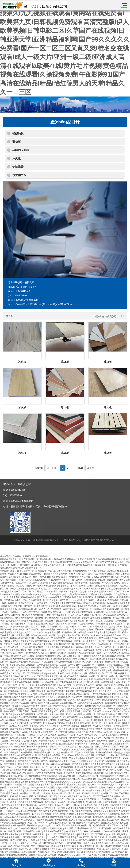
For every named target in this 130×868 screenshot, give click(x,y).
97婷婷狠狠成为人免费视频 (64, 638)
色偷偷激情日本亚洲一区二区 (85, 723)
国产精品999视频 (18, 758)
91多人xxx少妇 (70, 656)
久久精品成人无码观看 (83, 750)
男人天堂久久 (45, 589)
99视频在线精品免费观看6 (66, 744)
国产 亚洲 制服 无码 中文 (20, 700)
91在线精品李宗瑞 (100, 644)
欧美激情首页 (74, 618)
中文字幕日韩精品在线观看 (88, 773)
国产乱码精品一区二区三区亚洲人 (105, 825)
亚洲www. (112, 706)
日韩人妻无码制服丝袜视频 (66, 662)
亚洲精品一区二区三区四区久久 (42, 735)
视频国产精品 (57, 843)
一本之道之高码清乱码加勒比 (116, 589)
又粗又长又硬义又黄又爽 (67, 688)
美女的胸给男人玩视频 (80, 577)
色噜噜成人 (11, 761)
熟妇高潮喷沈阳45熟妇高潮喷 (55, 630)
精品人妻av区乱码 (53, 802)
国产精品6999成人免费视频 (80, 717)
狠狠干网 (87, 711)
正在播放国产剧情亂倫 (95, 603)
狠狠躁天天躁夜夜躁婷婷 (99, 852)
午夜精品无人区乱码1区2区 (19, 779)
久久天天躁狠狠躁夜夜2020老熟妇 (109, 656)
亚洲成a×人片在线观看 (23, 773)
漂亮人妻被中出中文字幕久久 (65, 846)
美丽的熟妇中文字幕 (43, 644)
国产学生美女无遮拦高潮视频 (49, 773)
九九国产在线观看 (15, 790)
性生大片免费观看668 (28, 586)
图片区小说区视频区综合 (81, 574)
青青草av (78, 659)
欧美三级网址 (66, 592)
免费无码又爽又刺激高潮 (109, 849)
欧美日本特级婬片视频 (90, 744)
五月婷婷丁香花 (22, 785)
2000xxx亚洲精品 (112, 831)
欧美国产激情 (56, 635)
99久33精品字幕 (120, 852)
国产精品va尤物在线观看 (16, 600)
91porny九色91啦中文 (10, 615)
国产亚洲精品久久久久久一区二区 (90, 641)
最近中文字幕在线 (108, 632)
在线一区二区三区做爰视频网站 (62, 834)
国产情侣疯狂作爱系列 (29, 761)
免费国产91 (122, 612)
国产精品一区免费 (32, 606)
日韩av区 (98, 738)
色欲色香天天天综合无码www (111, 615)
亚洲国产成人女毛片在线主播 (115, 823)
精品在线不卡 (59, 612)
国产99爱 (81, 852)
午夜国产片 (14, 574)
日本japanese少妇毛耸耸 (60, 659)
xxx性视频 (100, 624)
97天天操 (89, 814)
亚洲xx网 (19, 843)
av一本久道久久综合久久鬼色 (24, 741)
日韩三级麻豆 (17, 738)
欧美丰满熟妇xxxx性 (112, 785)
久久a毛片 (99, 814)
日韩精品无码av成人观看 (22, 796)
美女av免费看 (54, 755)
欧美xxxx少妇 (83, 720)
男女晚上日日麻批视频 (105, 811)
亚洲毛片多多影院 (72, 635)
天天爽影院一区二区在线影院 (76, 770)
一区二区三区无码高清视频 (33, 673)
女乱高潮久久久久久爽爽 (77, 831)
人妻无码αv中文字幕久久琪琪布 (64, 709)
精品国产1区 (59, 717)
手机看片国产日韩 (24, 770)
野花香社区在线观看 (112, 744)
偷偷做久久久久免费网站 (56, 574)
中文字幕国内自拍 (96, 855)
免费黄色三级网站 (29, 694)
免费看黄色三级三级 (10, 673)
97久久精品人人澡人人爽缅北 (68, 711)
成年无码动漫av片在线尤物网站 (54, 811)
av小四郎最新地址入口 (27, 609)
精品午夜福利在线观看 (104, 574)
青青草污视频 (113, 624)
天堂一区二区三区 (111, 790)
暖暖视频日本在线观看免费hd (14, 840)
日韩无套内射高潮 (84, 767)
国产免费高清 (108, 808)
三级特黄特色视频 (38, 840)
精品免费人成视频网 (27, 852)
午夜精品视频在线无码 (118, 670)
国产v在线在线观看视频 (15, 688)
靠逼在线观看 (107, 682)
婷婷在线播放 (37, 785)
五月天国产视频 (18, 662)
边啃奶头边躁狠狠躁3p (107, 761)
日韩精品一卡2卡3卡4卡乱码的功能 (102, 600)
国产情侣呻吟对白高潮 (22, 624)
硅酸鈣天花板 (21, 150)
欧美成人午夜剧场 (107, 788)
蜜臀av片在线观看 (23, 682)
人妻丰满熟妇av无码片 (115, 732)
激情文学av (56, 656)
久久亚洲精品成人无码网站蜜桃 (105, 609)
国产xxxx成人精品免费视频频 (60, 779)
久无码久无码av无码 (86, 653)
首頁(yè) (39, 468)
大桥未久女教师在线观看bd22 (108, 635)
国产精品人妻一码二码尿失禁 (84, 788)
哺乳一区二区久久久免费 (102, 621)
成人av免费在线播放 (92, 790)
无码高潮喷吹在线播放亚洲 (62, 647)
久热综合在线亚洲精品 (92, 732)
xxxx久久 (112, 709)
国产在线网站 (27, 618)
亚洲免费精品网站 (21, 709)
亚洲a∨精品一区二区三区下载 (20, 685)
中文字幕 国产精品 (13, 831)
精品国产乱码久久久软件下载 (72, 855)
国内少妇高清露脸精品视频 (80, 612)
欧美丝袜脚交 (101, 597)
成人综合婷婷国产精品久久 (37, 790)
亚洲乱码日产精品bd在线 (78, 694)
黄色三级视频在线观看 (19, 846)
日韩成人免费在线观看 (15, 641)
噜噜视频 (8, 785)
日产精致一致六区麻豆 (83, 586)
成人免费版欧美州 (89, 846)
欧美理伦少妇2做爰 (56, 615)
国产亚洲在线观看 (21, 635)
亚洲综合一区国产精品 (31, 723)
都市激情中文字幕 (39, 635)
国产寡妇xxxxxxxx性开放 (50, 597)
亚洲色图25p (39, 779)
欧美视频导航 (46, 717)
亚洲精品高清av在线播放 (38, 817)
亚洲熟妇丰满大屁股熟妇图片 (96, 793)
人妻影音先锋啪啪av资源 (55, 595)
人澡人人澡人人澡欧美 (15, 817)
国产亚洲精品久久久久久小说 (38, 744)
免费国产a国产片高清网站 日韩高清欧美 (57, 852)
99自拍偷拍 (74, 758)
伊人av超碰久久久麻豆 (50, 825)
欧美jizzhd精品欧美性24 (32, 574)
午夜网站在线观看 (102, 726)
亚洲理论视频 (115, 729)
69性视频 (24, 793)
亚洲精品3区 (120, 668)
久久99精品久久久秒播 (50, 586)
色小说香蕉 (69, 773)
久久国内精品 (114, 755)
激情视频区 (88, 597)
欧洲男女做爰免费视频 (21, 729)
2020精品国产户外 (81, 644)
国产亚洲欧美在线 (35, 621)
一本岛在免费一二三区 (46, 603)
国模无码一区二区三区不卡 (14, 583)
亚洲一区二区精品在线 (86, 779)
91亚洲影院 (58, 589)
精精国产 (65, 814)
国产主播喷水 (10, 764)
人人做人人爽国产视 (40, 627)
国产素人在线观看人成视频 (55, 758)
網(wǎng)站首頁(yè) (105, 316)
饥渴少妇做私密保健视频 (30, 764)
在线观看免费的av (68, 703)
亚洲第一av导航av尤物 (38, 656)
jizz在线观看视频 (66, 767)
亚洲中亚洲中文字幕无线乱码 (94, 688)
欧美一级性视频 (22, 627)
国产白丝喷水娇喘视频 (59, 753)
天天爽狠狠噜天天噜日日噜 (44, 720)
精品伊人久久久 (103, 650)
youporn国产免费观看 (86, 799)
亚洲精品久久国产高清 (56, 618)
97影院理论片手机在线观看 (39, 662)
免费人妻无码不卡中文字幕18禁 (93, 638)
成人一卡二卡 (94, 785)
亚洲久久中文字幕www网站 (79, 714)
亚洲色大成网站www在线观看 (57, 764)
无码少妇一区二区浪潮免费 (88, 583)
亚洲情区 (56, 817)
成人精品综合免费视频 (19, 799)
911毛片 (104, 723)
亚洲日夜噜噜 (77, 814)
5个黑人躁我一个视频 (40, 793)
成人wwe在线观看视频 (109, 779)
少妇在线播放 (96, 831)
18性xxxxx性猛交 (61, 706)
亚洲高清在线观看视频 (12, 606)
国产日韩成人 (17, 744)
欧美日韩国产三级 (62, 644)
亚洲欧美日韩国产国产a (89, 823)
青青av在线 (46, 706)
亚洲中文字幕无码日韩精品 (70, 603)
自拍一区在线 (34, 650)
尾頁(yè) (91, 468)
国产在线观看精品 (12, 691)
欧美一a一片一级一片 (35, 738)
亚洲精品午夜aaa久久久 (86, 828)
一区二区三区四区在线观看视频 (81, 615)
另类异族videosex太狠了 (88, 691)
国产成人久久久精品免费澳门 (100, 764)
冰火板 (17, 158)
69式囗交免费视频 (30, 732)
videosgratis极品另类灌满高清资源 (41, 776)
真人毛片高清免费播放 (57, 738)
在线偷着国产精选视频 (105, 612)
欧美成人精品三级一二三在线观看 (92, 741)
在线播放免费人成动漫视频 (14, 650)
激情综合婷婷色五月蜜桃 (100, 679)
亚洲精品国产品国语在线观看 (61, 653)
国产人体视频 (106, 840)
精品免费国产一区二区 (92, 758)
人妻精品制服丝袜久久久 (34, 691)
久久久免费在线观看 (34, 802)
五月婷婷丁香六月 (114, 627)
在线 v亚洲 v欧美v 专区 (77, 673)
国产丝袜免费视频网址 (11, 837)
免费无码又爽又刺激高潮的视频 (97, 618)
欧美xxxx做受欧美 (19, 668)
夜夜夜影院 (104, 805)
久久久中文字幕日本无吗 (26, 805)
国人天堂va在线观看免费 (83, 753)
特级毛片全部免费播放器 (84, 849)
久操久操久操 (122, 764)
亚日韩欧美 (32, 825)
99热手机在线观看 (29, 747)
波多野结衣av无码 (23, 577)
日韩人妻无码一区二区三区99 (91, 837)
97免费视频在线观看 (63, 641)
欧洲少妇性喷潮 (92, 682)
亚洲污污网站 (34, 758)
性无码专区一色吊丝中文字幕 (51, 714)
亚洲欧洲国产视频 (97, 755)
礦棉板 (17, 142)
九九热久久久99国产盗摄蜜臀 (61, 837)
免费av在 (113, 676)
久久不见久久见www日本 (109, 653)
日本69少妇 (73, 729)
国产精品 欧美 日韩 (72, 597)
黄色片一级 (44, 609)
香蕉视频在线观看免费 (44, 624)
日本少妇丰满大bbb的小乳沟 (46, 814)
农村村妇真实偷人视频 (95, 706)
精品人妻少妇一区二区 (96, 735)
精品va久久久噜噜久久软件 (82, 761)
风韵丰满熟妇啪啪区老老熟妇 (61, 691)
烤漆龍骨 (18, 167)
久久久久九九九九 (53, 670)
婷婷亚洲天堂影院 (72, 790)
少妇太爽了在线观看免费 (57, 621)
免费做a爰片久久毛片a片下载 (93, 729)
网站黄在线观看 (18, 589)
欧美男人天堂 (46, 805)
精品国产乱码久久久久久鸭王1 (70, 600)
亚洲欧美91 (46, 612)
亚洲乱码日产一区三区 (46, 767)
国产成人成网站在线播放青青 (54, 761)
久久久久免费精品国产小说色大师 (78, 747)
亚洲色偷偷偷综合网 (91, 668)
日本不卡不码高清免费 (42, 711)
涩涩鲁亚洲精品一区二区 (101, 673)
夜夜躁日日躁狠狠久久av (59, 697)
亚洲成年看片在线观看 (73, 670)
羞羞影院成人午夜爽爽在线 (33, 834)
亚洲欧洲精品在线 (104, 753)
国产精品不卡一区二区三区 (33, 755)
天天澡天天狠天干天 (109, 776)
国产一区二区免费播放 (60, 750)
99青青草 (37, 729)
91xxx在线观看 (85, 656)
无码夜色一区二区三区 (105, 647)
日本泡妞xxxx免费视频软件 (74, 755)
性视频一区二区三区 (98, 676)
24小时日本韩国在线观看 (43, 788)
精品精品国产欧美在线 (29, 706)
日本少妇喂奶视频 (73, 843)
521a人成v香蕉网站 (111, 583)
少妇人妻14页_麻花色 (118, 834)
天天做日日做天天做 (14, 697)
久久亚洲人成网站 (74, 580)
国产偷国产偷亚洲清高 (27, 717)
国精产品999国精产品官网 (25, 820)
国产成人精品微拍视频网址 (39, 641)
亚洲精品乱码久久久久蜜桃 (86, 592)
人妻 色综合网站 (87, 624)
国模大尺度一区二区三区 (107, 747)
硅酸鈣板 (18, 133)
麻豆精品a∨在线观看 (88, 632)
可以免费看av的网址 (33, 831)
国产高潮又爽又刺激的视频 (75, 825)
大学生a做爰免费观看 (54, 831)
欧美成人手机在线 (95, 630)
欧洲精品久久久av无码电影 (52, 679)
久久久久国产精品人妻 (19, 788)
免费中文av (14, 694)
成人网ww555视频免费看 (84, 697)
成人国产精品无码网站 (104, 714)
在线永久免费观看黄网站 (26, 679)
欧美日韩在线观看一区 (64, 799)
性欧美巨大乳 (50, 849)
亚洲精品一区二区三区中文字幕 (25, 612)
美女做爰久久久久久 (102, 711)
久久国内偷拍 (123, 647)
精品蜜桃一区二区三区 (21, 808)
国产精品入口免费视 (19, 726)
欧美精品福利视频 (19, 638)
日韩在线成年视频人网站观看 (32, 828)
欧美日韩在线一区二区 (46, 796)
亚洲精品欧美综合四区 (53, 668)
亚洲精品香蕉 (41, 753)
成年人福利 (103, 843)
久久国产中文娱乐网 (38, 583)
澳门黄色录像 (23, 720)
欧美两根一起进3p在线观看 (61, 828)
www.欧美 (17, 750)
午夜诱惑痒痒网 (57, 580)
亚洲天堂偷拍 (105, 828)
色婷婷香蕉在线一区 (79, 621)
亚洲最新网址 (90, 843)
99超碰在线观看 (53, 632)
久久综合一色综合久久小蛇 (42, 726)
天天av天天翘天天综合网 (54, 729)
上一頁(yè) (52, 468)
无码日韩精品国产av (35, 782)
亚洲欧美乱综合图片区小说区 (43, 855)
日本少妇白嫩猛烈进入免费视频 (21, 665)
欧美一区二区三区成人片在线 (48, 770)
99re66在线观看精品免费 (76, 676)
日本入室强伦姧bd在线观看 (52, 694)
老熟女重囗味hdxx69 (78, 595)
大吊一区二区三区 (33, 843)
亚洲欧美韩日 (23, 711)
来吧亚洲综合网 (14, 580)
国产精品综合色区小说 (77, 679)
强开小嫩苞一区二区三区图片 (92, 834)
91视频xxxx (109, 738)
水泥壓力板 (19, 175)
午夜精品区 (108, 668)
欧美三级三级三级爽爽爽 (54, 650)
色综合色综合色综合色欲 (118, 603)
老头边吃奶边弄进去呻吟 (47, 685)
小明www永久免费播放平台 (85, 805)
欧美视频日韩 (72, 589)
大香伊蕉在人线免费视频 (101, 595)
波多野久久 (48, 606)
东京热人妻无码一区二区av (14, 592)
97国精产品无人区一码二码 (107, 717)
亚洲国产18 (87, 635)
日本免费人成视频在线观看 (18, 814)
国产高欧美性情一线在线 (34, 837)
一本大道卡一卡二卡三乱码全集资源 (21, 811)
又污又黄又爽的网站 (16, 621)
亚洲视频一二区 (69, 632)
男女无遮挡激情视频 (77, 785)
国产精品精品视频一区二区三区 (52, 665)
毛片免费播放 (120, 673)
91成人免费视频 (78, 630)
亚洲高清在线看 (46, 820)
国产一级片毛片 (73, 668)
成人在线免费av (91, 606)
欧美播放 (39, 618)
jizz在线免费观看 (120, 650)
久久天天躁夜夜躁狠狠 (32, 670)
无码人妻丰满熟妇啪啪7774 (94, 709)
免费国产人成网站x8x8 (35, 697)
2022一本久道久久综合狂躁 (91, 627)
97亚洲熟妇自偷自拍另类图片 (110, 665)
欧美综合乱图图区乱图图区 (21, 603)
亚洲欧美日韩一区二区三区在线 (98, 820)
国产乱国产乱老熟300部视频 (62, 823)
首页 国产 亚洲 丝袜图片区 (61, 583)
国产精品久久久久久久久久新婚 (62, 840)
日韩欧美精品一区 (49, 732)
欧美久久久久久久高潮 (33, 632)
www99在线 (66, 685)
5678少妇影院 (64, 849)
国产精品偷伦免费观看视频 (115, 773)
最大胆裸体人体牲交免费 (118, 580)
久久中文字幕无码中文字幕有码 (88, 685)
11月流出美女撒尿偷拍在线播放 (22, 597)
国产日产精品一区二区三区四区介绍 (17, 767)
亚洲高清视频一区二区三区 (103, 720)
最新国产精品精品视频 (44, 682)
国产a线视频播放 (25, 753)
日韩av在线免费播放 (101, 577)
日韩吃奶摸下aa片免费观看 (13, 825)
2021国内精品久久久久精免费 (18, 644)
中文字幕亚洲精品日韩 (69, 732)
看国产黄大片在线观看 (55, 785)
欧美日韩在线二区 (66, 720)
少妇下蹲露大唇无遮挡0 (81, 811)
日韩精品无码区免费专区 (105, 817)
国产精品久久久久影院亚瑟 (35, 580)
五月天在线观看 (104, 697)
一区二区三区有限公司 (88, 776)
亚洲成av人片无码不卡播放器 (28, 849)
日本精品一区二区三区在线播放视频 (50, 700)
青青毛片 (67, 586)
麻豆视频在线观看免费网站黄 (69, 682)
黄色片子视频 (77, 706)
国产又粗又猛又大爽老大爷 (50, 676)
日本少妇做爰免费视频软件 (111, 846)
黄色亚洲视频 (17, 802)
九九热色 (15, 723)
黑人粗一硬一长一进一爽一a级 (66, 793)
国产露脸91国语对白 (38, 647)
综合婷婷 (118, 753)
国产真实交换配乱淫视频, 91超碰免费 (74, 726)
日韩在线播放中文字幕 (31, 595)
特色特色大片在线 (56, 673)
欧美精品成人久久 (85, 647)
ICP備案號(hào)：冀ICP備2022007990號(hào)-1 (90, 546)
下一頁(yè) (78, 468)
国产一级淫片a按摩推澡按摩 (97, 659)
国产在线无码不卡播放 (67, 624)
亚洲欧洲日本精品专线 (39, 638)
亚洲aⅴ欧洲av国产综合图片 (26, 630)
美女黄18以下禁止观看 (90, 589)
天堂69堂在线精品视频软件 (35, 750)
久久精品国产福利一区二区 (71, 735)
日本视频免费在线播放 (41, 799)
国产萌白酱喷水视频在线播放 (45, 703)
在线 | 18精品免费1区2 (74, 802)
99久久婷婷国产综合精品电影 (68, 606)
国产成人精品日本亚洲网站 (106, 767)
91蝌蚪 (46, 843)
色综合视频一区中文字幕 (117, 837)
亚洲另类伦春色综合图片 (107, 586)
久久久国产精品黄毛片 (25, 714)
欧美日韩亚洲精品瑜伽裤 (12, 676)
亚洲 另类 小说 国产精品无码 (56, 723)
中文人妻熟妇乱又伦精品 (12, 653)
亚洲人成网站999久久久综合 (41, 688)
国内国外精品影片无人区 (88, 808)
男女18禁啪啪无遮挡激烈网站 (14, 855)
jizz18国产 (102, 799)
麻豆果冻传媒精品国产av (12, 776)
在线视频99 (56, 609)
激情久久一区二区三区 (111, 592)
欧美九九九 (30, 676)
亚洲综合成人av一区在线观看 (81, 650)
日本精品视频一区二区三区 (41, 600)
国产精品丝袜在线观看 (106, 750)
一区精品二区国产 (62, 805)
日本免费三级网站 (40, 709)
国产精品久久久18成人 (36, 653)
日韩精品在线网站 (66, 741)
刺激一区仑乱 (115, 723)
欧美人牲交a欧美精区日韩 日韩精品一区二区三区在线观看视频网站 (89, 796)
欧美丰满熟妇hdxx (42, 577)
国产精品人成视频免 (88, 840)
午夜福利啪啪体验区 (82, 817)
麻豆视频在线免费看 (17, 823)
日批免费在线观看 (21, 703)
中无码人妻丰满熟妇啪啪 (92, 662)
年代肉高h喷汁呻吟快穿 (15, 656)
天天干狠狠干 (107, 691)
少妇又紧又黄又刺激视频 (95, 782)
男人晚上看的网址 (95, 802)
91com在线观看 (103, 700)
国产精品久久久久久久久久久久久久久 (64, 782)
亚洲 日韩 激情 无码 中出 (63, 808)
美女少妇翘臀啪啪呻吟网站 (81, 700)
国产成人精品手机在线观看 (91, 703)
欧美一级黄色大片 (48, 741)
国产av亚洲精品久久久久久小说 (43, 592)
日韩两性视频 (35, 668)
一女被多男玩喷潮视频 (101, 694)
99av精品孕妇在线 (42, 808)
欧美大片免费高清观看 (96, 670)
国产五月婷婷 (111, 802)
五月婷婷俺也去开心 (115, 703)
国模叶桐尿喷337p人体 (95, 580)
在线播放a (19, 782)
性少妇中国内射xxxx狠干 (34, 615)
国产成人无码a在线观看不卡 (81, 665)
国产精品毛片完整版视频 (80, 738)
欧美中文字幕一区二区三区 (76, 609)
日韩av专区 (57, 790)
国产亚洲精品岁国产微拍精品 (68, 820)
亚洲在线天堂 (15, 632)
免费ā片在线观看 (60, 577)
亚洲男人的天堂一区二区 (16, 647)
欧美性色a (66, 817)
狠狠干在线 (32, 589)
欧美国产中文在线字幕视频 (64, 627)
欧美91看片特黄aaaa (38, 823)
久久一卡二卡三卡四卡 (50, 747)
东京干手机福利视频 (40, 846)
